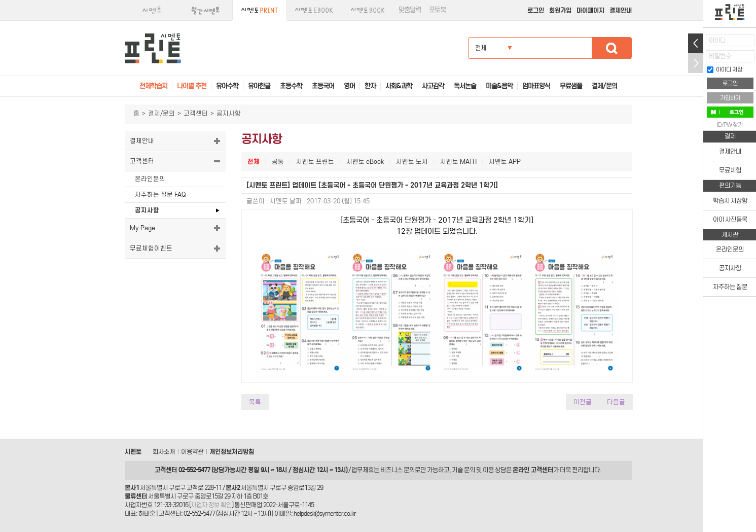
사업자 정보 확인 (211, 505)
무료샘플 (571, 86)
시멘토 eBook (365, 162)
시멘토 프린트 (315, 162)
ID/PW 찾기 (730, 125)
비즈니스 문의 (398, 470)
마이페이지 (590, 10)
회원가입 (560, 10)
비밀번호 (720, 56)
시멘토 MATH (458, 162)
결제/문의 (161, 113)
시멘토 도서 (412, 162)
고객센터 (196, 113)
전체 (254, 162)
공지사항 (147, 210)
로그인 (536, 10)
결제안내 (621, 10)
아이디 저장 (725, 69)
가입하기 (730, 98)
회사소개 (164, 452)
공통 (278, 162)
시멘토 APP (505, 162)
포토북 (437, 10)
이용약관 (192, 452)
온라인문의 (150, 179)
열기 (696, 43)
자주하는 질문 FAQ (160, 194)
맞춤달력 (410, 10)
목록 (255, 402)
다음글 (616, 402)
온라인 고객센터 (533, 470)
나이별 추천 (192, 86)
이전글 (583, 402)
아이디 (717, 40)
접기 (696, 63)
